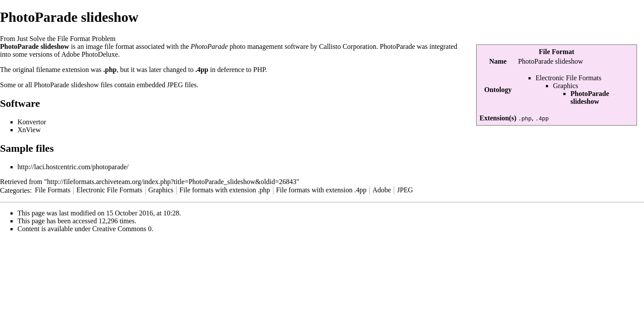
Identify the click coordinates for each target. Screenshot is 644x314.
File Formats (53, 190)
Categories (15, 190)
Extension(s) (498, 118)
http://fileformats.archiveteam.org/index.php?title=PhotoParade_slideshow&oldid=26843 (172, 182)
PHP (259, 70)
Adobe (382, 190)
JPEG (175, 85)
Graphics (566, 86)
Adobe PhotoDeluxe (89, 54)
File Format (557, 52)
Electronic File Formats (568, 78)
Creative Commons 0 (122, 229)
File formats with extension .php (225, 190)
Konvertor (32, 122)
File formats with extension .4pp (321, 190)
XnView (29, 130)
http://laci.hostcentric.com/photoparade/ (73, 167)
